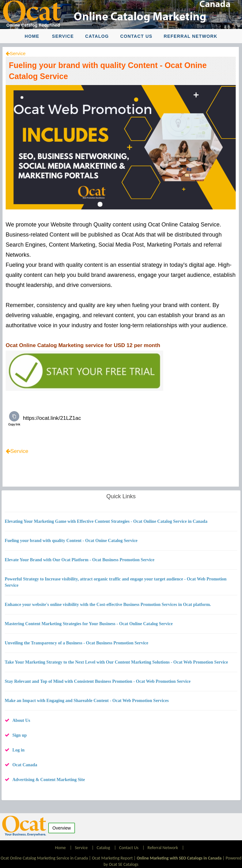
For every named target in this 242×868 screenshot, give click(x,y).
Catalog (97, 36)
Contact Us (136, 36)
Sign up (20, 735)
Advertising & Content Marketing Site (49, 780)
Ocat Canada (25, 765)
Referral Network (191, 36)
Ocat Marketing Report (112, 858)
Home (32, 36)
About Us (21, 720)
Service (63, 36)
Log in (18, 750)
